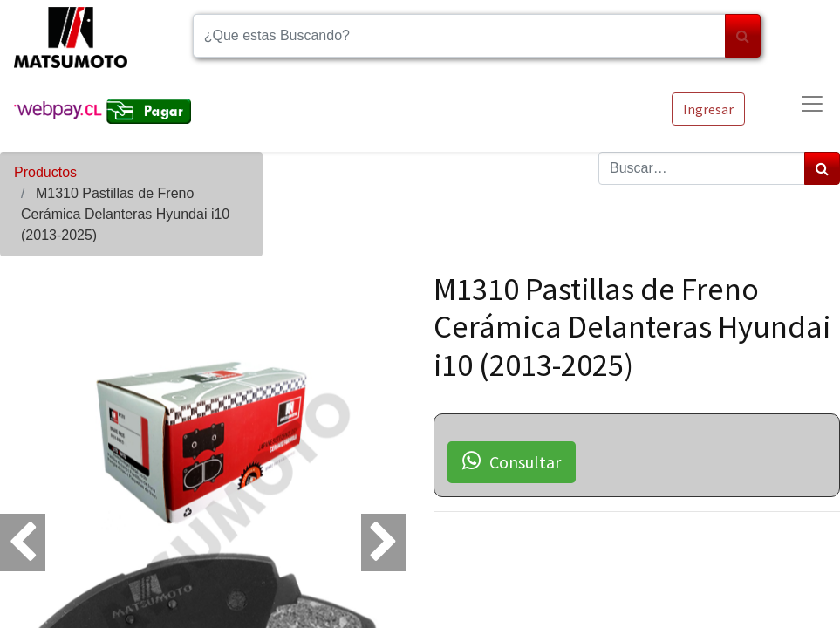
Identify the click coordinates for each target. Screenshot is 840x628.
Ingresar (708, 109)
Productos (45, 172)
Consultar (512, 461)
